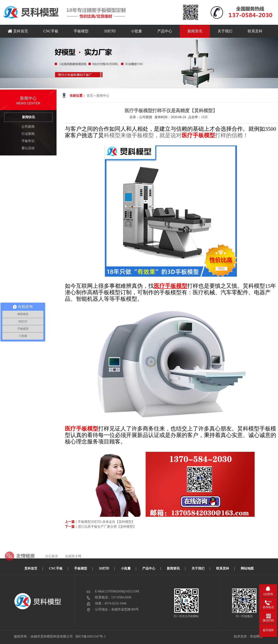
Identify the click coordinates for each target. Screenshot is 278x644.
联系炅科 (255, 31)
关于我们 (225, 31)
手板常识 (28, 141)
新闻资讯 (195, 31)
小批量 (136, 31)
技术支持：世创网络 (248, 636)
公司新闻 (28, 127)
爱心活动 (28, 148)
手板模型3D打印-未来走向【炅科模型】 (106, 522)
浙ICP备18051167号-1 (91, 636)
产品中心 (165, 31)
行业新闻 (28, 134)
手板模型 (81, 31)
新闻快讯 (28, 117)
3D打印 (110, 31)
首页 (90, 96)
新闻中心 (103, 96)
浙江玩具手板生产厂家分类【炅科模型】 (107, 527)
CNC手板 (51, 31)
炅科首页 (18, 31)
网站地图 (247, 568)
